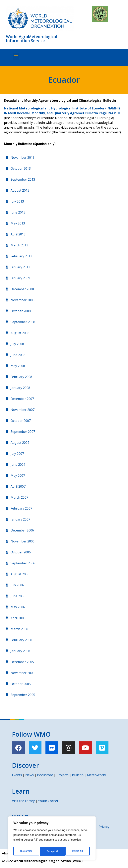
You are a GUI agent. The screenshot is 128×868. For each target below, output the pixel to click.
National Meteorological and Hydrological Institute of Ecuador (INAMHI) (62, 108)
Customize (26, 851)
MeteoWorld (96, 775)
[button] (16, 57)
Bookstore (45, 775)
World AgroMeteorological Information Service (32, 39)
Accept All (78, 851)
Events (17, 775)
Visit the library (23, 801)
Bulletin (78, 775)
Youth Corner (48, 801)
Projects (63, 775)
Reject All (52, 851)
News (30, 775)
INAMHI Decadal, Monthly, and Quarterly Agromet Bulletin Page (56, 113)
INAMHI (114, 113)
